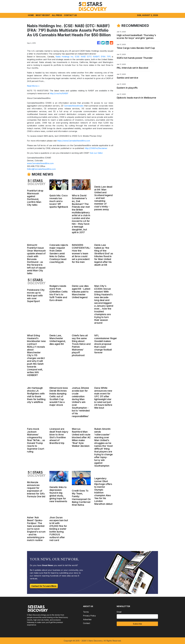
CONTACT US (70, 15)
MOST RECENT (43, 15)
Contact (87, 623)
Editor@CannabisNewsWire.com (41, 169)
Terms (86, 612)
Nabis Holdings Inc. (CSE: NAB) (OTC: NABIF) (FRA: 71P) (83, 57)
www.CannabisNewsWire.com (40, 163)
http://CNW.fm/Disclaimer (96, 148)
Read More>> (33, 86)
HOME (31, 15)
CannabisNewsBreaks (74, 106)
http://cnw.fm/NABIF (59, 93)
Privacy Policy (89, 616)
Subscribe (137, 624)
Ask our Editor (96, 153)
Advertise (87, 619)
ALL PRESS (57, 15)
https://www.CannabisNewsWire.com (74, 141)
